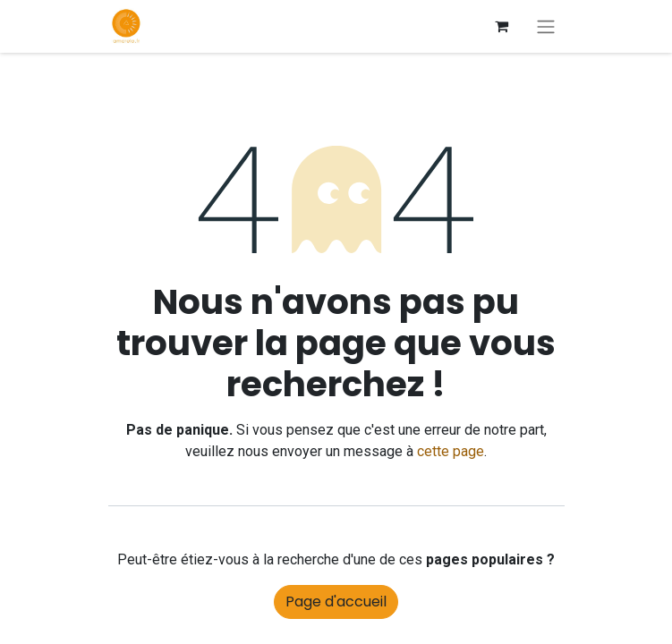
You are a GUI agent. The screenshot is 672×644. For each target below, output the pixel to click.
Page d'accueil (336, 602)
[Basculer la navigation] (546, 26)
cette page (451, 451)
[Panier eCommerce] (502, 26)
